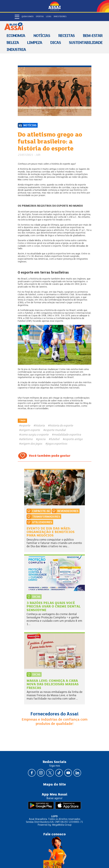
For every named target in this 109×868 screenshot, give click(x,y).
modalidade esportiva (67, 435)
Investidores (60, 17)
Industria (16, 50)
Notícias (42, 36)
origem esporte (30, 430)
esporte (25, 426)
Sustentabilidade (86, 43)
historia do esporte (61, 426)
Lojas (49, 17)
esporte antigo (73, 439)
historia (40, 426)
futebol (55, 439)
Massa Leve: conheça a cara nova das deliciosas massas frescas (53, 685)
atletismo (27, 439)
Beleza (13, 43)
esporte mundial (55, 430)
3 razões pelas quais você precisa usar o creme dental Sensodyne (54, 607)
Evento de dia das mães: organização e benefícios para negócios (51, 532)
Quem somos (28, 17)
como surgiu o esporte (35, 435)
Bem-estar (93, 36)
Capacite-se (41, 511)
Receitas (66, 36)
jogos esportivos (57, 444)
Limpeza (35, 43)
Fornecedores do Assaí (55, 714)
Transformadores (46, 517)
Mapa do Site (55, 785)
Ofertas (40, 17)
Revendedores (68, 511)
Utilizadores (42, 522)
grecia (41, 439)
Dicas (55, 43)
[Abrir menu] (17, 17)
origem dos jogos (31, 444)
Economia (16, 36)
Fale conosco (55, 834)
